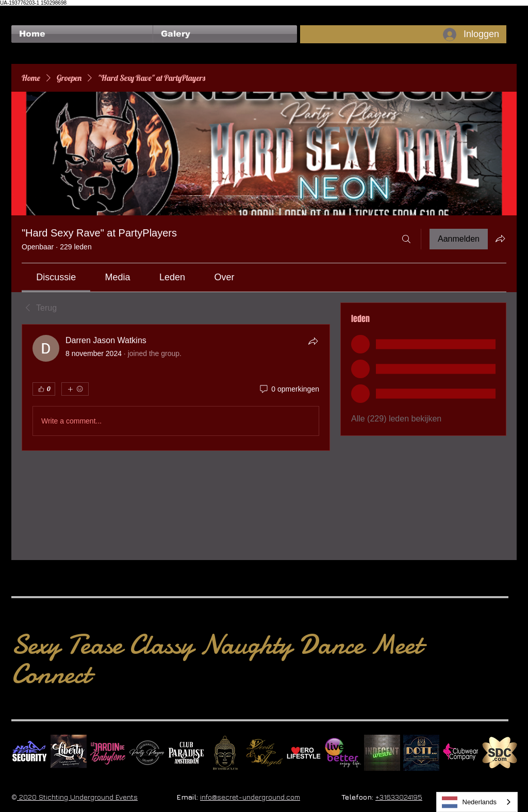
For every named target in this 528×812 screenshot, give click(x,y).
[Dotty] (421, 753)
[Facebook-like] (31, 11)
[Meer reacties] (75, 389)
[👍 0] (44, 389)
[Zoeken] (406, 239)
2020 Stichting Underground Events (77, 797)
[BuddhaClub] (225, 753)
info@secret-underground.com (250, 797)
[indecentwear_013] (382, 753)
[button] (225, 34)
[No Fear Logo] (29, 753)
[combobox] (477, 802)
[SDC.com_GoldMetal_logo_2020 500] (500, 753)
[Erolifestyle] (304, 753)
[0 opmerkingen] (289, 390)
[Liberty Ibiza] (69, 753)
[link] (56, 277)
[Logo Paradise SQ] (186, 753)
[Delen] (313, 341)
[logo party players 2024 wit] (147, 753)
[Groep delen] (500, 239)
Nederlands (469, 802)
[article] (176, 387)
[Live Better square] (343, 753)
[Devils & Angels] (265, 753)
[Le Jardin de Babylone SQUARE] (108, 753)
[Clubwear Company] (460, 753)
